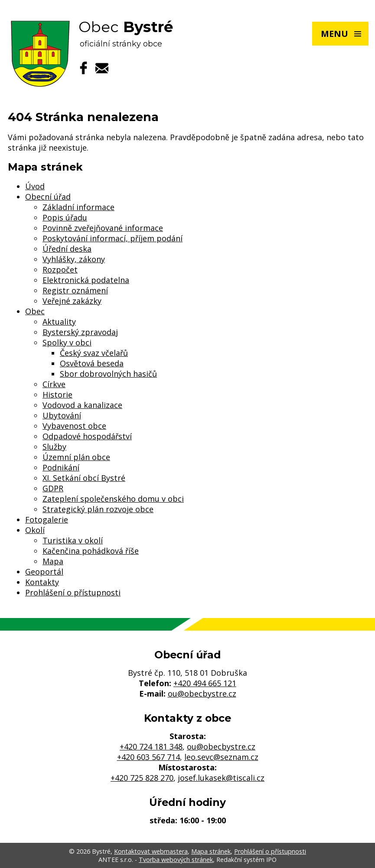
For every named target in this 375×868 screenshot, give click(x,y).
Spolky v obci (67, 342)
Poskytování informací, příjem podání (112, 238)
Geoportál (44, 572)
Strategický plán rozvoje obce (98, 509)
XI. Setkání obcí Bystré (84, 478)
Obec (35, 311)
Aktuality (59, 322)
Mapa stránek (211, 851)
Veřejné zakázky (72, 301)
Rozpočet (60, 270)
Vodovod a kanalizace (82, 405)
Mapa (53, 561)
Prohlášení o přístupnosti (73, 592)
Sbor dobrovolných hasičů (108, 374)
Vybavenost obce (74, 426)
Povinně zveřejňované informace (103, 228)
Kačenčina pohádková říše (91, 551)
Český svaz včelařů (94, 353)
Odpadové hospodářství (87, 436)
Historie (57, 395)
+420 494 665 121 (205, 683)
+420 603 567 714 (148, 757)
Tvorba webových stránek (176, 860)
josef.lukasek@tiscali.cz (221, 778)
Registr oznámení (75, 290)
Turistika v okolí (73, 540)
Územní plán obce (76, 457)
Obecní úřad (48, 197)
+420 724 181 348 (151, 746)
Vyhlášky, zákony (74, 259)
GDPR (53, 488)
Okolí (35, 530)
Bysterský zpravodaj (80, 332)
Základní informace (78, 207)
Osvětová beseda (92, 363)
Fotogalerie (47, 519)
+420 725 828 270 (142, 778)
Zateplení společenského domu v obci (113, 499)
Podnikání (61, 467)
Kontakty (42, 582)
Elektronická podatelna (86, 280)
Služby (54, 447)
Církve (54, 384)
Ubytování (62, 415)
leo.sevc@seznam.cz (221, 757)
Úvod (35, 186)
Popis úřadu (65, 217)
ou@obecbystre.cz (202, 694)
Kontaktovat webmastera (151, 851)
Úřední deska (67, 249)
